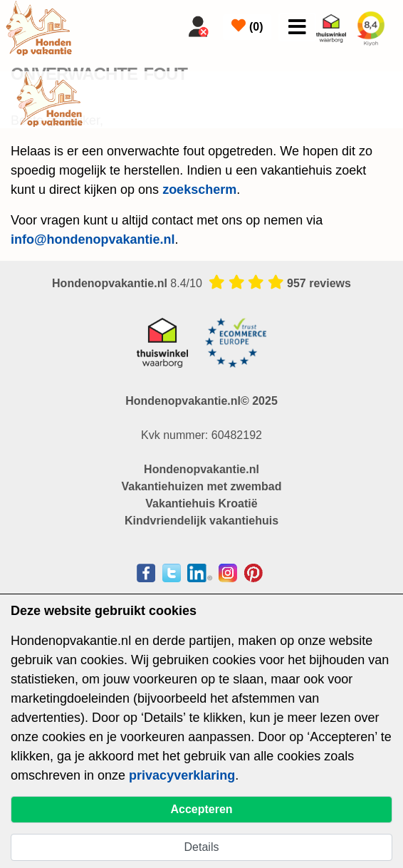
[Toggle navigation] (297, 27)
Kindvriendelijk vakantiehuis (201, 521)
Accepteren (201, 809)
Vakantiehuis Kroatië (201, 503)
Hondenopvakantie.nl (201, 469)
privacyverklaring (182, 775)
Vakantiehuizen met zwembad (202, 486)
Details (202, 847)
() (247, 26)
